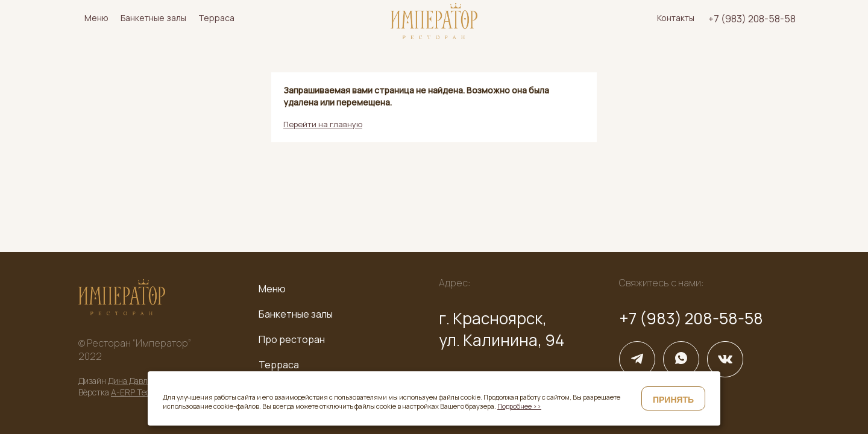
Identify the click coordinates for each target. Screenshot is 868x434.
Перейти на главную (323, 124)
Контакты (676, 18)
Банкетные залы (153, 18)
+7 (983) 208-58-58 (752, 19)
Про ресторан (292, 339)
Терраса (216, 18)
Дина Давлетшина (142, 381)
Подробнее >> (519, 406)
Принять (673, 400)
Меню (96, 18)
